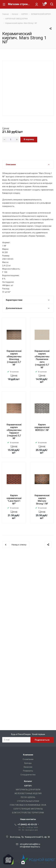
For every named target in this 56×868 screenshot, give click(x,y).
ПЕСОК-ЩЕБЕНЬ (28, 797)
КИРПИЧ (28, 786)
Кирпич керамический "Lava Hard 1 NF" (14, 500)
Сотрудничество (28, 775)
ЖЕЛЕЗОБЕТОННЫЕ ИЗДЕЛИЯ (28, 793)
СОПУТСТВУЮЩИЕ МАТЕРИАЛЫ (28, 809)
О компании (28, 759)
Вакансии (28, 767)
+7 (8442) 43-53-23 (27, 824)
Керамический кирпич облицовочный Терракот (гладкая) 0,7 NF (15, 431)
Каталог (28, 781)
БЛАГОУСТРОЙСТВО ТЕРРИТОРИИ (28, 813)
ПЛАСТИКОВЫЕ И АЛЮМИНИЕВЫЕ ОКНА (28, 805)
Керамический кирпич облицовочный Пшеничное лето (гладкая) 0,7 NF (43, 359)
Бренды (28, 763)
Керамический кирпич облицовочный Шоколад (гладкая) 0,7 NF (15, 358)
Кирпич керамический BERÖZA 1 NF (42, 427)
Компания (28, 755)
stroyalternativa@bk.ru (30, 844)
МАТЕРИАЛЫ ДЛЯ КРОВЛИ (28, 790)
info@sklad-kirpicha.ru (30, 847)
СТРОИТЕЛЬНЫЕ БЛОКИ (28, 801)
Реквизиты (28, 771)
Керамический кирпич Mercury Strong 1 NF (42, 500)
